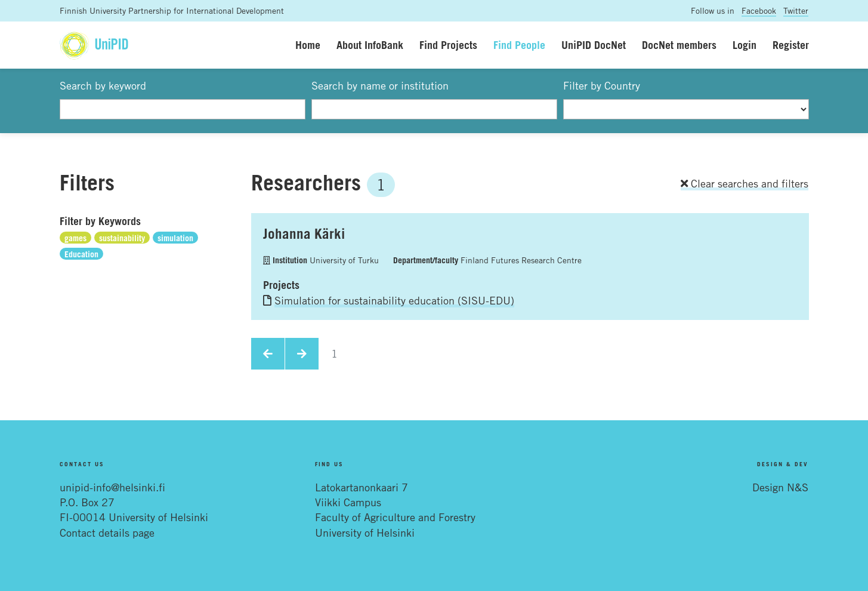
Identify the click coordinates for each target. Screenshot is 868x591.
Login (745, 45)
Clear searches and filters (745, 183)
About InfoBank (370, 45)
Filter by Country (602, 85)
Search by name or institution (380, 85)
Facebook (759, 10)
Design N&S (780, 487)
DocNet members (679, 45)
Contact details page (107, 532)
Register (791, 45)
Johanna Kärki (304, 233)
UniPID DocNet (594, 45)
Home (308, 45)
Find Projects (448, 45)
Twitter (796, 10)
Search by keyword (103, 85)
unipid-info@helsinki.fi (112, 487)
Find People (519, 45)
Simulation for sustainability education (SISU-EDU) (394, 300)
